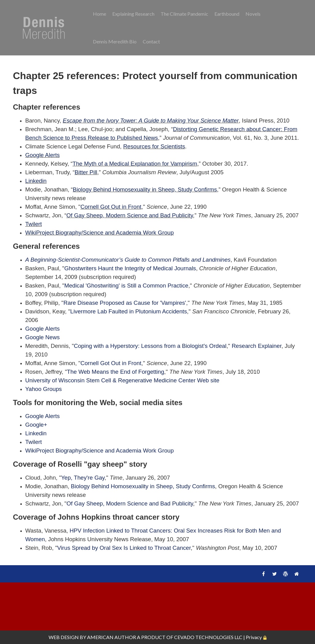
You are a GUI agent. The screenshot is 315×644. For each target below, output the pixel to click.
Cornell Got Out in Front (111, 207)
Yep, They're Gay (83, 478)
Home (100, 14)
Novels (253, 14)
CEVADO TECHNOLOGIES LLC (208, 637)
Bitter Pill (86, 172)
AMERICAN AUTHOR (112, 637)
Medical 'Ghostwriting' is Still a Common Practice (126, 286)
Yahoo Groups (44, 389)
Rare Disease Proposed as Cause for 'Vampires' (125, 303)
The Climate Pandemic (184, 14)
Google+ (36, 425)
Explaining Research (133, 14)
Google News (42, 337)
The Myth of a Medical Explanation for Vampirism (135, 164)
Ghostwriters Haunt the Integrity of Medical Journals (130, 268)
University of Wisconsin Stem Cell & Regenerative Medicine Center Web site (122, 380)
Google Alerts (42, 155)
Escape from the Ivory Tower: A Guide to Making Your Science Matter (151, 121)
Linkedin (36, 181)
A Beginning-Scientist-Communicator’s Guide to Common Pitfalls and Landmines (128, 260)
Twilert (34, 224)
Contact (151, 41)
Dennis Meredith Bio (115, 41)
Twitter (274, 574)
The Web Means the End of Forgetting (116, 372)
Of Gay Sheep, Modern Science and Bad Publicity (130, 215)
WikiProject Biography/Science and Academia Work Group (100, 233)
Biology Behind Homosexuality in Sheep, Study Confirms (145, 189)
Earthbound (227, 14)
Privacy (254, 637)
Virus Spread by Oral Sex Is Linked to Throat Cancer (124, 548)
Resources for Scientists (154, 146)
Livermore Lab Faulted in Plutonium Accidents (129, 311)
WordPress (285, 574)
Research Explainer (257, 346)
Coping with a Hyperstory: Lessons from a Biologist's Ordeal (150, 346)
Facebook (263, 574)
